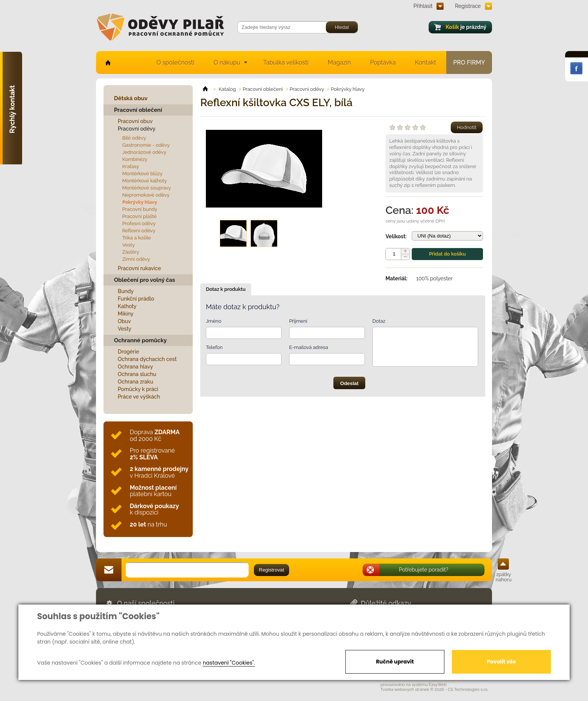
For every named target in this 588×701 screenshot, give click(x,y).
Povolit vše (501, 662)
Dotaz (379, 321)
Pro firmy (469, 62)
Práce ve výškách (139, 397)
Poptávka (383, 62)
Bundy (126, 291)
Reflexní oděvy (139, 231)
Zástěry (131, 252)
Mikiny (126, 314)
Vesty (128, 245)
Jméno (214, 321)
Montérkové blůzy (142, 174)
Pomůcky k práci (138, 389)
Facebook (576, 68)
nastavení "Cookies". (229, 663)
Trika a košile (136, 238)
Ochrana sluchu (137, 374)
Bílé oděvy (134, 138)
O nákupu (227, 62)
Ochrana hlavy (135, 367)
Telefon (214, 347)
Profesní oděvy (139, 223)
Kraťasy (131, 166)
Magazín (339, 62)
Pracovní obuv (135, 121)
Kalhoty (127, 306)
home (107, 62)
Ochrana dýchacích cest (147, 359)
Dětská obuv (131, 98)
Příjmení (298, 321)
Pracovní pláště (139, 216)
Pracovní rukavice (139, 268)
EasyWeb (438, 685)
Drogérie (128, 352)
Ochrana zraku (136, 382)
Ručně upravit (395, 662)
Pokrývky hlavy (140, 202)
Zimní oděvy (136, 259)
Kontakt (426, 62)
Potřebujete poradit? (424, 570)
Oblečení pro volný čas (145, 280)
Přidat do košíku (447, 254)
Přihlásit (423, 6)
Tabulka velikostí (286, 62)
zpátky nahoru (504, 577)
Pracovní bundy (140, 209)
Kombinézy (135, 159)
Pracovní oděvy (136, 129)
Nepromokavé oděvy (146, 195)
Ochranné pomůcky (140, 340)
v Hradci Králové (159, 472)
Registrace (468, 6)
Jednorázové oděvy (144, 152)
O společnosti (175, 62)
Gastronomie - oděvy (146, 145)
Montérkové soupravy (147, 188)
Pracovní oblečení (138, 110)
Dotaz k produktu (226, 289)
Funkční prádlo (136, 299)
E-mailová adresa (309, 347)
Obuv (124, 321)
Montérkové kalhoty (145, 181)
